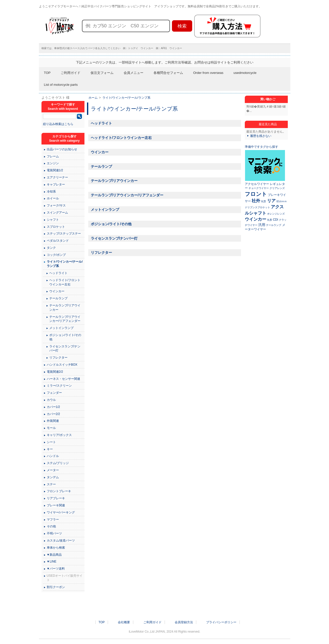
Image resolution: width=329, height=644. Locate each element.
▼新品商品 (54, 555)
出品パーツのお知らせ (62, 149)
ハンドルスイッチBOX (62, 365)
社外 (256, 201)
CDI (276, 220)
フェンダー (54, 393)
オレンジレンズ (276, 214)
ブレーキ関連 (56, 505)
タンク (51, 248)
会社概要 (124, 622)
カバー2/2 (53, 414)
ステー (51, 484)
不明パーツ (54, 533)
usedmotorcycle (245, 73)
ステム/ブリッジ (58, 463)
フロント (256, 194)
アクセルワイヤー (257, 184)
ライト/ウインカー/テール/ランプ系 (126, 98)
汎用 (262, 225)
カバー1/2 (53, 407)
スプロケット (56, 227)
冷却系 (51, 192)
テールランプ (101, 167)
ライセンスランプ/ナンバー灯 (114, 238)
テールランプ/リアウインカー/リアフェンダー (127, 195)
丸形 (270, 220)
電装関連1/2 (55, 170)
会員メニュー (134, 73)
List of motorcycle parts (61, 85)
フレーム (53, 156)
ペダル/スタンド (58, 241)
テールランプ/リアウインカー (114, 181)
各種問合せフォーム (168, 73)
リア (271, 201)
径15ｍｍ (282, 201)
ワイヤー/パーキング (61, 512)
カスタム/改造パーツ (61, 541)
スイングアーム (57, 213)
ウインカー (100, 152)
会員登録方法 (184, 622)
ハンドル (53, 456)
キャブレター (56, 184)
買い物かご (268, 99)
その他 (51, 526)
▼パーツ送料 (56, 569)
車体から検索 (56, 548)
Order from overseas (208, 73)
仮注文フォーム (102, 73)
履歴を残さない (261, 136)
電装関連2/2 (55, 372)
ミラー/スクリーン (59, 386)
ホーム (93, 98)
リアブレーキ (56, 498)
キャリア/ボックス (59, 435)
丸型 (264, 201)
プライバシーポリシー (221, 622)
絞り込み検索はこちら (58, 124)
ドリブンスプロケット (257, 207)
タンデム (53, 477)
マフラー (53, 520)
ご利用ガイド (71, 73)
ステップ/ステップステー (64, 234)
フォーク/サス (56, 205)
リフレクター (101, 253)
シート (51, 442)
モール (51, 428)
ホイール (53, 198)
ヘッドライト (101, 123)
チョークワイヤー (259, 188)
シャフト (53, 220)
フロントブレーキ (59, 491)
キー (50, 449)
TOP (47, 73)
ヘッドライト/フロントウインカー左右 (121, 138)
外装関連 (53, 421)
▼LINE (52, 562)
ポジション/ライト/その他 (111, 224)
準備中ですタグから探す (261, 147)
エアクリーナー (57, 177)
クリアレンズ (277, 188)
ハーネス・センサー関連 (63, 379)
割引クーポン (56, 587)
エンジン (53, 163)
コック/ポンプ (56, 255)
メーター (53, 470)
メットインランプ (105, 210)
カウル (51, 400)
